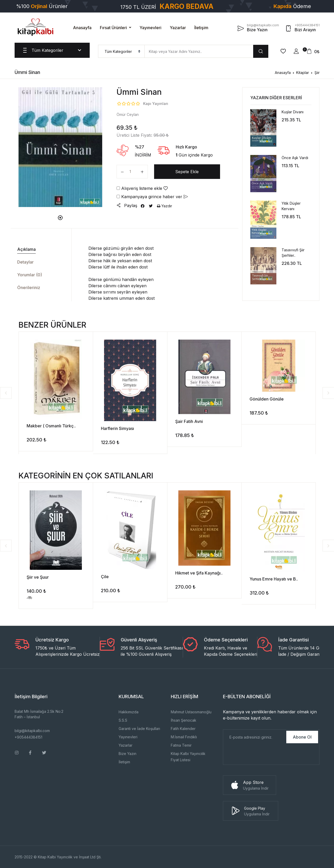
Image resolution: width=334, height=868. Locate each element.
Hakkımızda (129, 712)
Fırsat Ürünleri (113, 28)
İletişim (201, 28)
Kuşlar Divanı (293, 112)
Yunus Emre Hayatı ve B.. (274, 579)
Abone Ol (302, 737)
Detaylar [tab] (25, 262)
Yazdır (165, 206)
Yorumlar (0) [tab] (30, 275)
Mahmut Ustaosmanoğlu (191, 712)
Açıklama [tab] (26, 249)
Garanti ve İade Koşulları (139, 729)
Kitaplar (303, 73)
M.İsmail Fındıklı (184, 737)
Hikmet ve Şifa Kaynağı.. (199, 573)
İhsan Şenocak (184, 720)
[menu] (121, 51)
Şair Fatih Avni (189, 421)
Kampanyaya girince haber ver (152, 197)
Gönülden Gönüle (267, 399)
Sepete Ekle (187, 172)
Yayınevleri (150, 28)
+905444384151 (28, 737)
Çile (105, 577)
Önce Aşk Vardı (295, 158)
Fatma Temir (181, 745)
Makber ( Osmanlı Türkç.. (51, 426)
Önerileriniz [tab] (29, 288)
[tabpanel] (60, 147)
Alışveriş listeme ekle (142, 188)
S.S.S (123, 720)
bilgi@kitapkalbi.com (32, 731)
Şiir (317, 73)
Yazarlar (178, 28)
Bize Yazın (127, 754)
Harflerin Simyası (117, 428)
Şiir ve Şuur (38, 577)
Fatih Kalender (183, 729)
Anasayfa (82, 28)
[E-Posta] (254, 737)
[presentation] (263, 754)
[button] (296, 51)
